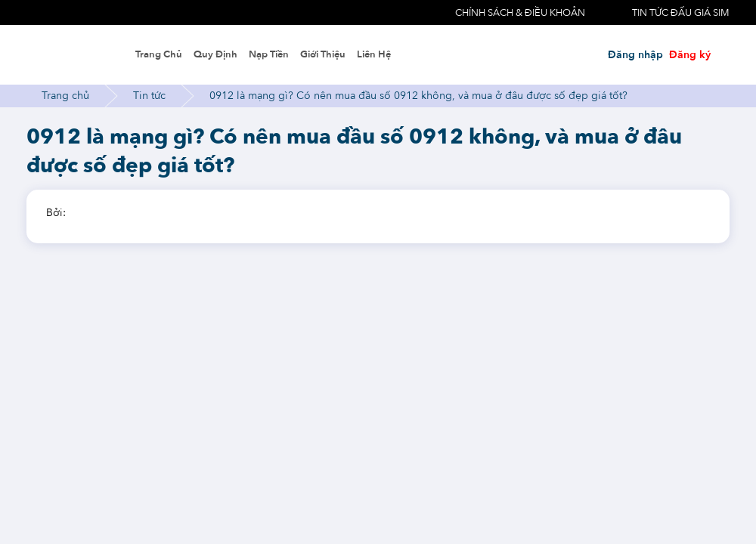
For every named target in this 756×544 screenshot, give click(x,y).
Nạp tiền (269, 54)
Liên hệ (374, 54)
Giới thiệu (323, 54)
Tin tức (149, 96)
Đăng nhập (635, 55)
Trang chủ (159, 54)
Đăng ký (690, 55)
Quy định (215, 54)
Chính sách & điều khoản (520, 13)
